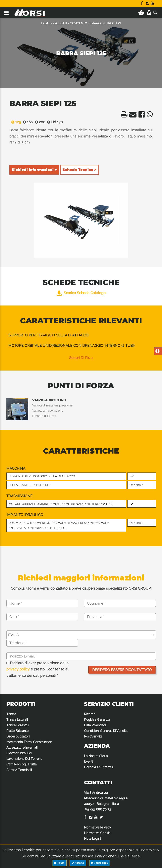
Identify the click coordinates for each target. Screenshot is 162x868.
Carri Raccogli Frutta (22, 764)
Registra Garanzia (97, 720)
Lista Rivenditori (96, 725)
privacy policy (18, 669)
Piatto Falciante (17, 731)
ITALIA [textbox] (13, 635)
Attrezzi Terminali (19, 770)
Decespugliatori (18, 736)
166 (27, 122)
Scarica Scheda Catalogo (81, 293)
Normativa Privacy (98, 827)
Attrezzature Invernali (22, 748)
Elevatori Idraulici (19, 753)
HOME (45, 23)
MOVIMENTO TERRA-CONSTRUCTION (95, 23)
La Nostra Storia (96, 756)
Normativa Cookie (97, 833)
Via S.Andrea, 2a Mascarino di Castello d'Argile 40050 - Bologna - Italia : (106, 801)
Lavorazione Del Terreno (24, 759)
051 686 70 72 (101, 809)
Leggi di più (100, 863)
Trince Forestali (18, 725)
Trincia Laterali (17, 720)
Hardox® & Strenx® (99, 767)
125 (15, 122)
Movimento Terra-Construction (29, 742)
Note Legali (92, 839)
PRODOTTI (60, 23)
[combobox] (81, 635)
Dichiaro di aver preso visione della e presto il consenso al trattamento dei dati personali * (37, 669)
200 (39, 122)
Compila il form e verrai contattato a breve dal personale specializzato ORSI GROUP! (81, 588)
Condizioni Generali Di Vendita (106, 731)
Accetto (78, 863)
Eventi (88, 762)
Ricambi (90, 714)
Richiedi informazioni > (34, 170)
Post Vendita (93, 736)
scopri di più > (81, 358)
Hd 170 (54, 122)
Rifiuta (59, 863)
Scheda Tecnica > (80, 170)
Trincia (11, 714)
